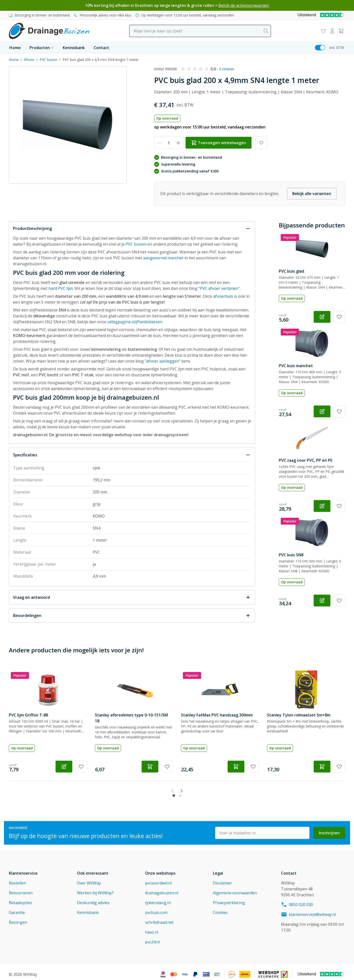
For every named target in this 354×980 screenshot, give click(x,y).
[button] (196, 69)
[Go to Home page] (49, 31)
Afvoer (29, 60)
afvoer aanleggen (163, 361)
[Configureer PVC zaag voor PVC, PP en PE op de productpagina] (322, 506)
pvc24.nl (152, 938)
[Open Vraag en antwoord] (132, 597)
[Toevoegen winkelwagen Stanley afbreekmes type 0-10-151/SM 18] (150, 767)
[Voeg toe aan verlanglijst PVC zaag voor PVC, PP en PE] (339, 506)
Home (15, 48)
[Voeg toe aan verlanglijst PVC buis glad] (339, 317)
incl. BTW (337, 48)
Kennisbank (74, 48)
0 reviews (227, 69)
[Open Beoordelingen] (132, 616)
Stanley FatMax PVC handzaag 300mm (217, 715)
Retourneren (21, 889)
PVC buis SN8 (291, 555)
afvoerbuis (223, 296)
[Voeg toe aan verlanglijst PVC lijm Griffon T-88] (81, 767)
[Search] (266, 31)
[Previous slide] (162, 791)
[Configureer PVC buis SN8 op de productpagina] (322, 601)
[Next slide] (192, 791)
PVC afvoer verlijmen (219, 288)
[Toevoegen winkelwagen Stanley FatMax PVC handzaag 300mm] (236, 767)
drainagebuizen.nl (162, 889)
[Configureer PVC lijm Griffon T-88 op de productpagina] (64, 767)
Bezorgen (18, 918)
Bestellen (17, 879)
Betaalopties (21, 898)
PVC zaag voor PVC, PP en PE (306, 460)
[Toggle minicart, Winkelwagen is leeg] (341, 31)
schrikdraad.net (159, 918)
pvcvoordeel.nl (158, 879)
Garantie (17, 908)
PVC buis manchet (296, 366)
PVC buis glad (291, 271)
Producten (42, 48)
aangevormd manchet (163, 258)
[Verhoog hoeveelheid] (178, 143)
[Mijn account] (332, 31)
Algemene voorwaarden (235, 889)
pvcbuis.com (156, 908)
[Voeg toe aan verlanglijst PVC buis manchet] (339, 411)
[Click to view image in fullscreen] (68, 125)
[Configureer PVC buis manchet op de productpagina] (322, 411)
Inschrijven (329, 829)
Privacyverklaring (229, 898)
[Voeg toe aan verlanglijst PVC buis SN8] (339, 601)
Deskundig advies (93, 898)
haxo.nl (152, 928)
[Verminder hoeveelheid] (159, 143)
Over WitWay (89, 879)
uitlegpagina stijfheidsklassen (135, 322)
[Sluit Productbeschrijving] (132, 228)
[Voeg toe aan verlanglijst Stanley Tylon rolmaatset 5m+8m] (339, 767)
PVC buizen (48, 60)
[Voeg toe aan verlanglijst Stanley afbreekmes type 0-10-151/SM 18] (167, 767)
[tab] (174, 791)
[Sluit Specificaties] (132, 455)
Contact (101, 48)
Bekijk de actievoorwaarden (244, 5)
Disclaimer (222, 879)
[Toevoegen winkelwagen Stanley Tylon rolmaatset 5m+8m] (322, 767)
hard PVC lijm (61, 288)
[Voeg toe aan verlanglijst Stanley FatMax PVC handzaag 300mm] (253, 767)
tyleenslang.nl (158, 898)
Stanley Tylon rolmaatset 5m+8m (299, 715)
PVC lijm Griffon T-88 (28, 715)
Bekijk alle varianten (312, 194)
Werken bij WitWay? (95, 889)
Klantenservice (23, 869)
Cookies (220, 908)
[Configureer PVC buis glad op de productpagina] (322, 317)
